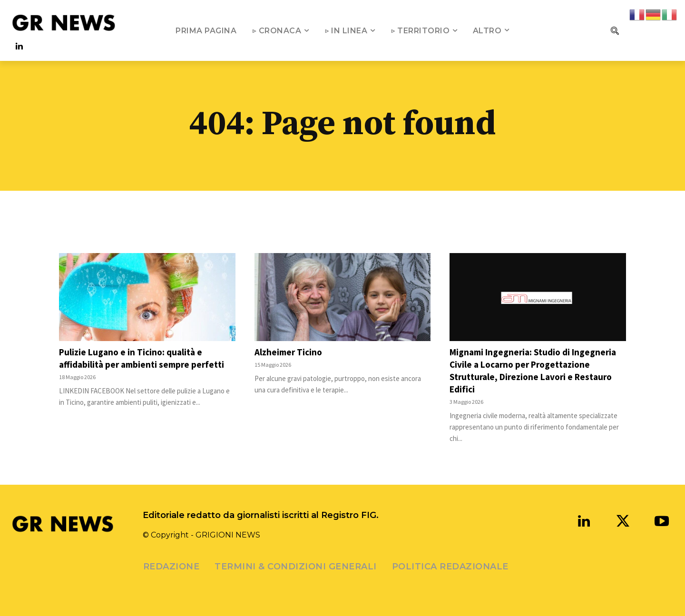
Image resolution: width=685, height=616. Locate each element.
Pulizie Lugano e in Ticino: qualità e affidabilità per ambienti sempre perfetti (145, 358)
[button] (615, 30)
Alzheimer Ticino (290, 352)
